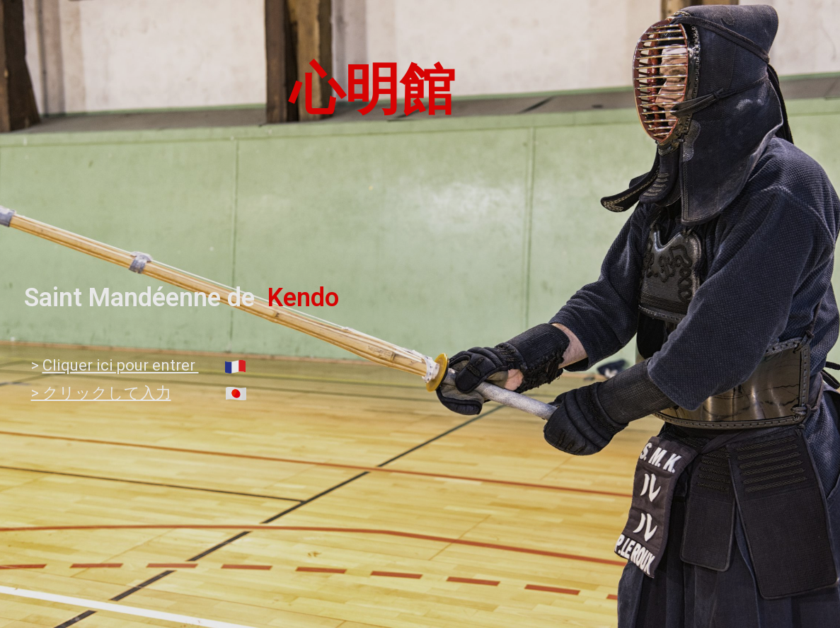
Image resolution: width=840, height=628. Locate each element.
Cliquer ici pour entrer (121, 365)
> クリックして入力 (101, 393)
